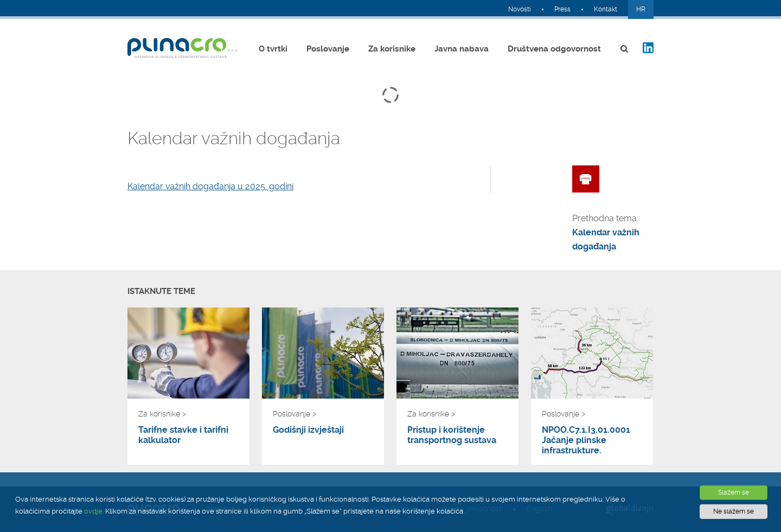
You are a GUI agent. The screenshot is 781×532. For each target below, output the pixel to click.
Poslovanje (328, 49)
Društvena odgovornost (554, 49)
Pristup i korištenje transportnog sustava (452, 435)
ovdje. (94, 511)
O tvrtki (273, 49)
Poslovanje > (295, 414)
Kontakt (606, 9)
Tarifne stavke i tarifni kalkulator (183, 435)
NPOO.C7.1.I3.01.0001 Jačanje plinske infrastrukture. (586, 440)
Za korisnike (392, 49)
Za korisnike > (162, 414)
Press (562, 9)
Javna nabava (462, 49)
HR (641, 9)
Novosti (520, 9)
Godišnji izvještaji (308, 430)
